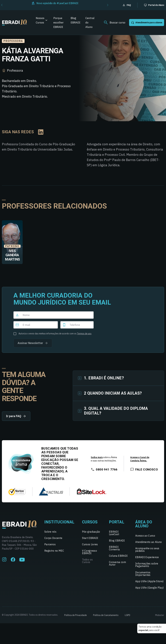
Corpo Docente (53, 538)
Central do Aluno (90, 23)
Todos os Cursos (87, 561)
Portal (117, 522)
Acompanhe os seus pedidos (147, 550)
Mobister (160, 615)
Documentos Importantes (143, 574)
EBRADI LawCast (114, 533)
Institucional (59, 522)
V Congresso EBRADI (90, 552)
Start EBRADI (90, 538)
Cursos (90, 522)
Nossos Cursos (40, 20)
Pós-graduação (91, 532)
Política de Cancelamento (106, 615)
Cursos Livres (90, 544)
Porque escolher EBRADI (59, 23)
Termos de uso (84, 334)
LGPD (128, 615)
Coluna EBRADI (118, 556)
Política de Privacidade (76, 615)
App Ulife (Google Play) (149, 588)
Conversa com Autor (117, 563)
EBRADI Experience (147, 557)
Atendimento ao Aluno (148, 542)
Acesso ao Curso (145, 536)
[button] (108, 5)
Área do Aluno (144, 524)
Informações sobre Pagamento (147, 565)
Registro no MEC (54, 551)
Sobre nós (50, 532)
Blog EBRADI (75, 20)
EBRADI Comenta (114, 548)
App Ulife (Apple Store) (149, 581)
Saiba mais (97, 457)
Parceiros (50, 544)
